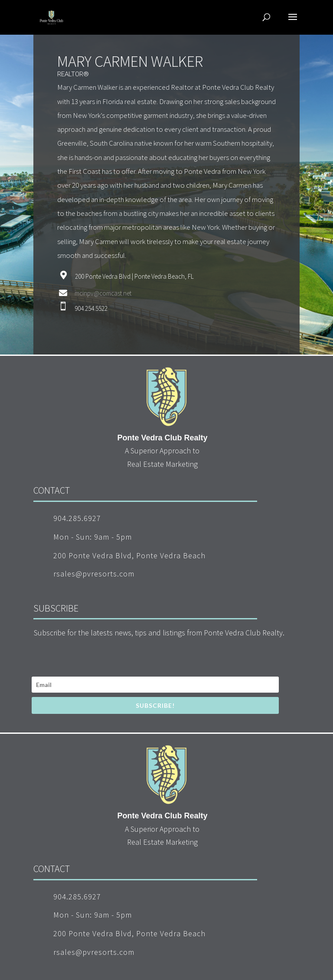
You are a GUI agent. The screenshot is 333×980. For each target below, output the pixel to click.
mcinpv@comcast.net (103, 293)
